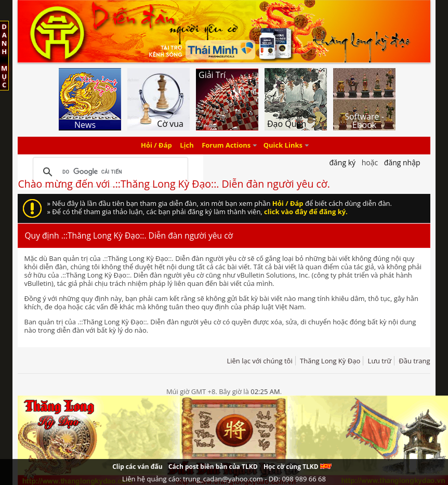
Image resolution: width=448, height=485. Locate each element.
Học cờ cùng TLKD (298, 467)
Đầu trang (414, 361)
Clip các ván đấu (137, 467)
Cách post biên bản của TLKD (213, 467)
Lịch (187, 146)
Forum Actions (226, 146)
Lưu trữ (380, 361)
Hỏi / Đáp (156, 146)
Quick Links (283, 146)
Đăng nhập (402, 162)
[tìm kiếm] (109, 172)
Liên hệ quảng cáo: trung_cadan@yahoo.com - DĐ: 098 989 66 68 (224, 479)
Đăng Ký (342, 162)
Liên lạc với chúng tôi (259, 361)
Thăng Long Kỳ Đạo (330, 361)
